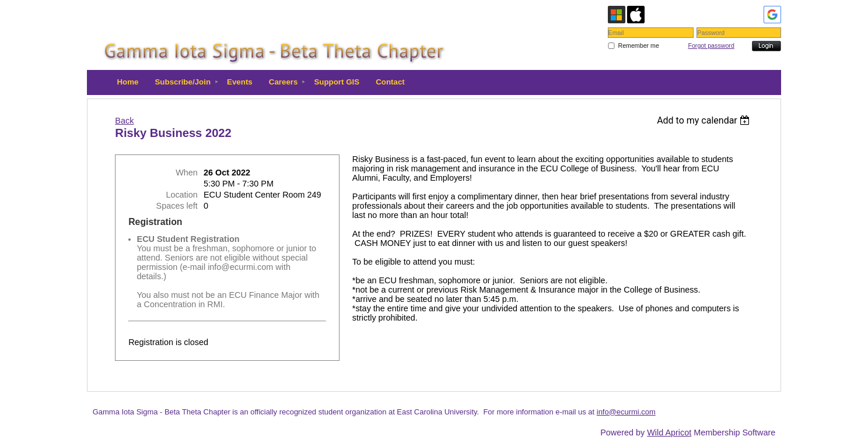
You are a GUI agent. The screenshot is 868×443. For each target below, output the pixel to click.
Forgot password (711, 45)
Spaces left (177, 206)
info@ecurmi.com (626, 412)
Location (181, 195)
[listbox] (705, 120)
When (187, 173)
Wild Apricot (669, 433)
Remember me (638, 45)
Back (124, 121)
